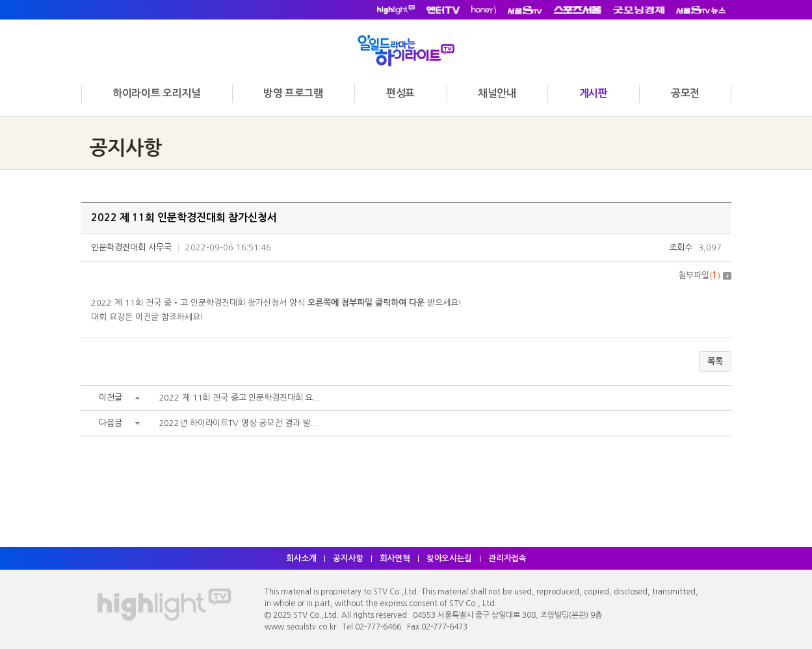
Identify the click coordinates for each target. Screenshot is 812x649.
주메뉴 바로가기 (0, 0)
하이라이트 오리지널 (156, 93)
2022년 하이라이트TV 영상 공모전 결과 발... (240, 424)
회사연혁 (395, 558)
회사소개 (300, 558)
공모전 (685, 93)
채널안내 (497, 93)
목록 (715, 362)
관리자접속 (509, 558)
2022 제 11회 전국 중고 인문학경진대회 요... (241, 399)
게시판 (594, 93)
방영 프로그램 (293, 93)
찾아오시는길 (450, 558)
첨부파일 (705, 275)
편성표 (400, 93)
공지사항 (347, 558)
